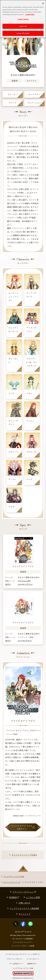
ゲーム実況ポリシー (16, 964)
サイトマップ (24, 914)
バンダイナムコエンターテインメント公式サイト (23, 954)
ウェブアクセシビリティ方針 (23, 968)
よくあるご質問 (33, 897)
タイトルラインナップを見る (24, 855)
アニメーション (34, 103)
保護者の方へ (32, 964)
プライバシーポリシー (15, 959)
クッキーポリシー (33, 959)
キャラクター (34, 94)
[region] (23, 19)
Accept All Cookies (23, 33)
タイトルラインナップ (12, 882)
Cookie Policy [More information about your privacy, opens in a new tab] (30, 14)
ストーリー (12, 94)
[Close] (43, 3)
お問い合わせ (24, 903)
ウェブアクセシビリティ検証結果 (24, 908)
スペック (12, 103)
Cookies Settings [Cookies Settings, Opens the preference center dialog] (23, 19)
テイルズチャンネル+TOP (14, 876)
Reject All (23, 26)
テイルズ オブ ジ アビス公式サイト (23, 827)
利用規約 (14, 897)
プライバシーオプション (24, 892)
